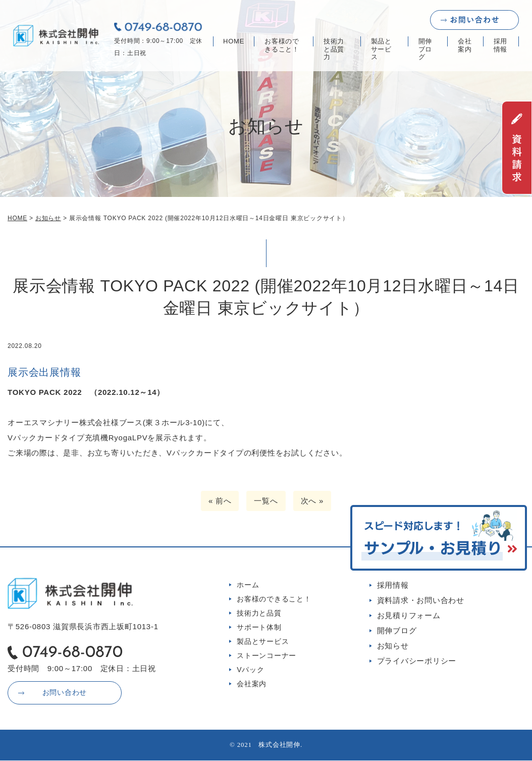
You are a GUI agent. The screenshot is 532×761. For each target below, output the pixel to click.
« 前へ (220, 501)
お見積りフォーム (409, 615)
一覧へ (266, 501)
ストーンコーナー (267, 655)
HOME (234, 41)
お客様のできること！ (282, 45)
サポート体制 (259, 627)
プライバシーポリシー (417, 661)
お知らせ (393, 646)
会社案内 (465, 45)
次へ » (312, 501)
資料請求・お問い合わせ (421, 600)
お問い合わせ (63, 693)
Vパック (250, 670)
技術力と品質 (259, 613)
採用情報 (501, 45)
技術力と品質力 (334, 49)
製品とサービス (381, 49)
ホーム (248, 585)
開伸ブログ (425, 49)
